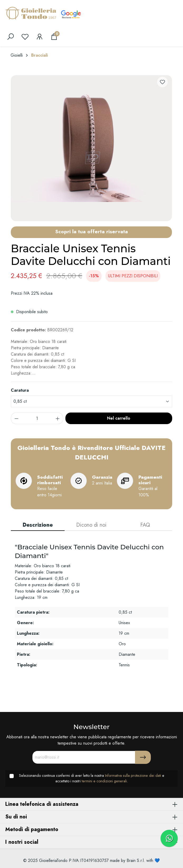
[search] (11, 37)
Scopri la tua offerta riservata (91, 231)
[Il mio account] (40, 37)
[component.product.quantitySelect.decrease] (16, 418)
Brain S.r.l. (136, 860)
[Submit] (143, 757)
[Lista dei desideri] (25, 37)
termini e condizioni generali (104, 781)
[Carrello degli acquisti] (54, 37)
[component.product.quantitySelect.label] (37, 418)
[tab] (38, 525)
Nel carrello (119, 418)
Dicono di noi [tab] (91, 525)
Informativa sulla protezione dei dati (133, 775)
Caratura (20, 390)
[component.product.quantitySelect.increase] (58, 418)
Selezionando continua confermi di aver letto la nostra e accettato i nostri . (92, 778)
